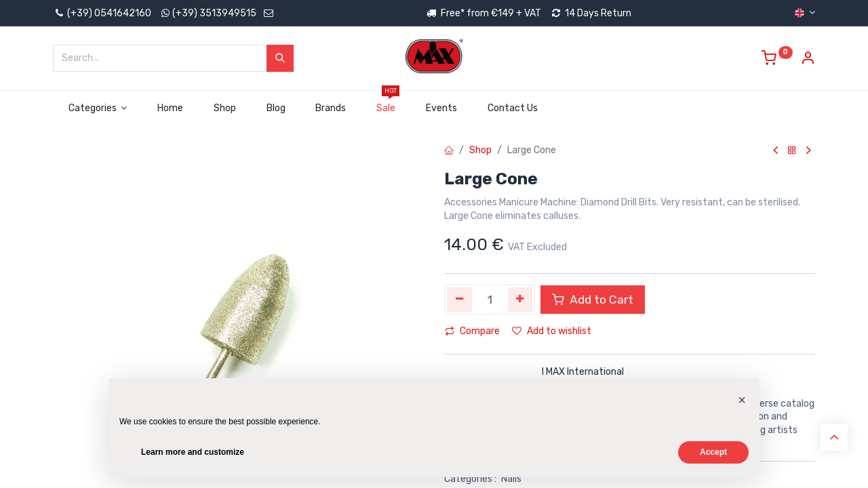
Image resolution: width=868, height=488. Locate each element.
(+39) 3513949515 (214, 13)
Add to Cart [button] (593, 300)
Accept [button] (713, 452)
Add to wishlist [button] (552, 331)
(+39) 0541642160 (102, 13)
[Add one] (520, 300)
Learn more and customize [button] (193, 452)
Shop (480, 150)
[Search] (280, 58)
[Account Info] (808, 60)
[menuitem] (171, 108)
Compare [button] (472, 331)
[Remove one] (459, 300)
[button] (742, 400)
